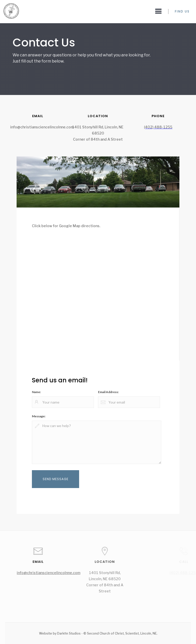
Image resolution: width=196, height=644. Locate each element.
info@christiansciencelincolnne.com (52, 573)
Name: (36, 392)
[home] (9, 11)
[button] (158, 11)
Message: (39, 416)
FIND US (182, 11)
